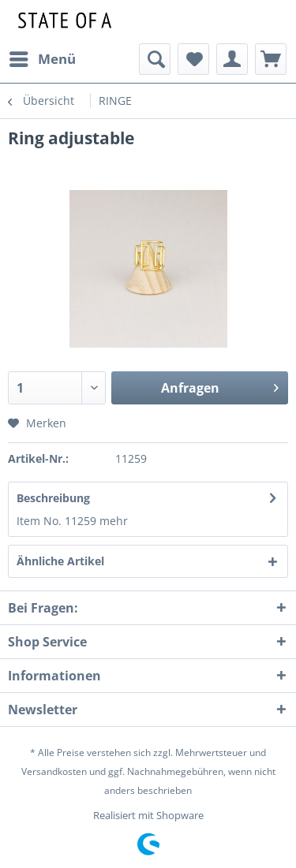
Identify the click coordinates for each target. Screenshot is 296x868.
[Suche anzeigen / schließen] (155, 59)
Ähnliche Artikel (60, 561)
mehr (114, 521)
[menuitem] (42, 59)
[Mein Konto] (232, 59)
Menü (43, 57)
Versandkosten (54, 771)
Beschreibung (53, 498)
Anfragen (220, 386)
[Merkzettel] (193, 59)
